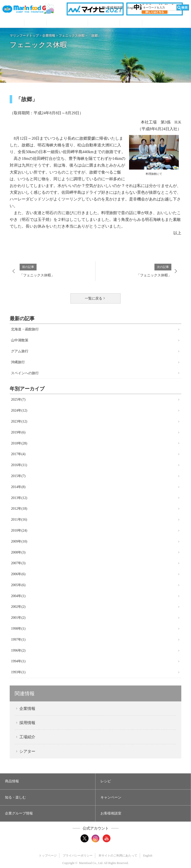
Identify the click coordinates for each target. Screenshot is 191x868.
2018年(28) (19, 443)
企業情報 (49, 35)
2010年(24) (19, 530)
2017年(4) (18, 454)
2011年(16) (19, 520)
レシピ (35, 23)
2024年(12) (19, 410)
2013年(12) (19, 498)
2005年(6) (18, 585)
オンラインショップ (166, 23)
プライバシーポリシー (78, 856)
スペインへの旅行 (25, 373)
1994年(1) (18, 661)
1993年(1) (18, 672)
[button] (48, 781)
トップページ (48, 856)
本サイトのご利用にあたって (118, 856)
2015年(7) (18, 476)
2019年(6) (18, 432)
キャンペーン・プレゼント (104, 23)
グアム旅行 (20, 351)
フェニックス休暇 (72, 35)
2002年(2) (18, 607)
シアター (27, 751)
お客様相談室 (113, 8)
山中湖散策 (20, 340)
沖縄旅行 (18, 362)
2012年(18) (19, 509)
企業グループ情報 (131, 23)
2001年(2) (18, 618)
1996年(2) (18, 651)
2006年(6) (18, 574)
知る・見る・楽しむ (67, 23)
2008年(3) (18, 552)
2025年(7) (18, 400)
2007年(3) (18, 563)
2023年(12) (19, 421)
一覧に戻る (94, 298)
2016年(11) (19, 465)
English (133, 8)
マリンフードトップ (24, 35)
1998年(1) (18, 629)
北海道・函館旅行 (25, 329)
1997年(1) (18, 640)
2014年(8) (18, 487)
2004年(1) (18, 596)
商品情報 (13, 23)
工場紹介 (27, 737)
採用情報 (27, 723)
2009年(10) (19, 541)
